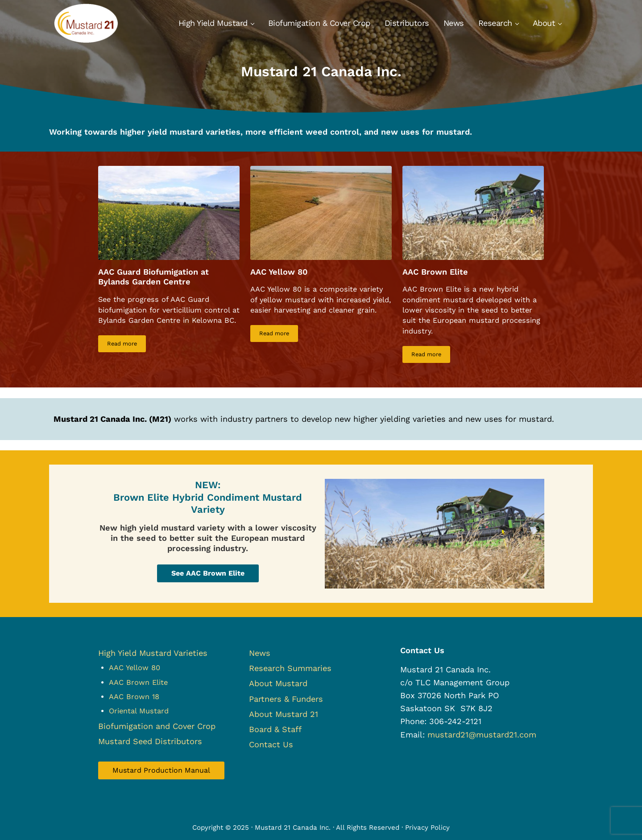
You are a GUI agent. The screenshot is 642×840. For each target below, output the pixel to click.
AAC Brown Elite (435, 272)
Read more (126, 345)
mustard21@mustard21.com (482, 735)
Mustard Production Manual (161, 770)
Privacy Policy (427, 828)
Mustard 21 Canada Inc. (293, 828)
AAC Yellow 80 (279, 272)
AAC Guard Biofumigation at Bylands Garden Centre (153, 277)
